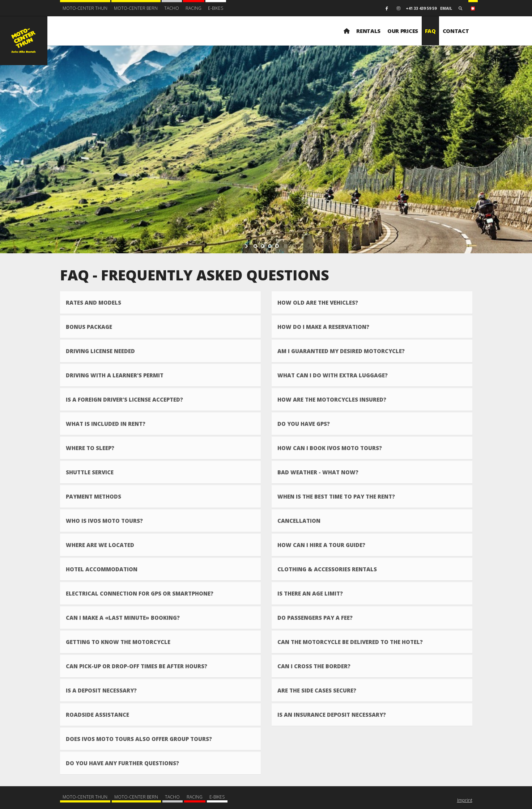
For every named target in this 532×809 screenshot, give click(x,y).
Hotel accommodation (102, 569)
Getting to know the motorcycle (118, 642)
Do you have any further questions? (122, 763)
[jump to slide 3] (270, 246)
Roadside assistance (97, 715)
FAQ (430, 31)
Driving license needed (100, 351)
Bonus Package (89, 327)
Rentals (368, 31)
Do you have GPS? (304, 424)
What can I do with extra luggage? (333, 375)
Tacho (172, 8)
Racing (193, 8)
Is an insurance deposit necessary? (332, 715)
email (446, 8)
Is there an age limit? (310, 593)
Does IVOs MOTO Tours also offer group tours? (139, 739)
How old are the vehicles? (318, 302)
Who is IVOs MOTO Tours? (104, 521)
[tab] (160, 302)
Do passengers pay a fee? (315, 618)
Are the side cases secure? (317, 690)
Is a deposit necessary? (101, 690)
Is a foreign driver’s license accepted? (124, 399)
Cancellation (299, 521)
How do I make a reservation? (323, 327)
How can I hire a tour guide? (321, 545)
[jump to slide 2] (263, 246)
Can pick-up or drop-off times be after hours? (137, 666)
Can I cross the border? (314, 666)
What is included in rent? (106, 424)
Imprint (465, 800)
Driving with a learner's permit (115, 375)
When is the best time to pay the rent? (336, 496)
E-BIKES (216, 8)
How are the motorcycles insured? (332, 399)
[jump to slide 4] (277, 246)
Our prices (403, 31)
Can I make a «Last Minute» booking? (123, 618)
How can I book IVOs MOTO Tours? (330, 448)
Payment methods (93, 496)
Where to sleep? (90, 448)
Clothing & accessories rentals (327, 569)
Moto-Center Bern (136, 8)
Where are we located (100, 545)
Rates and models (93, 302)
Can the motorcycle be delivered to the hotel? (350, 642)
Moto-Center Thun (85, 8)
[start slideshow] (247, 246)
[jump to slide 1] (255, 246)
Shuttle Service (90, 472)
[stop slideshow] (285, 246)
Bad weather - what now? (318, 472)
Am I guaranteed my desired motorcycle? (341, 351)
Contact (456, 31)
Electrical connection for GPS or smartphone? (140, 593)
